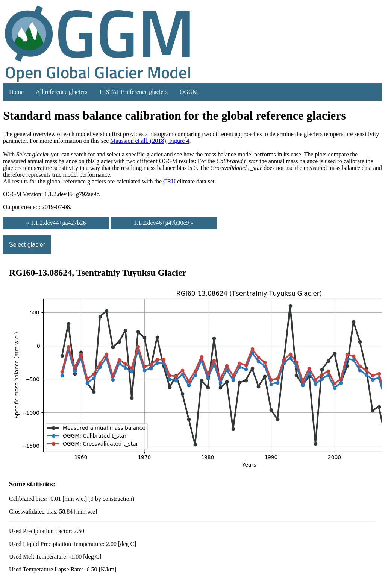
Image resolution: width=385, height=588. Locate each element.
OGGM (189, 92)
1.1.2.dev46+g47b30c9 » (163, 223)
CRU (169, 181)
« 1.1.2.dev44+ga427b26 (56, 223)
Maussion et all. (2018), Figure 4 (150, 141)
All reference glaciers (62, 92)
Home (16, 92)
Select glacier (27, 245)
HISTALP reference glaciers (134, 92)
